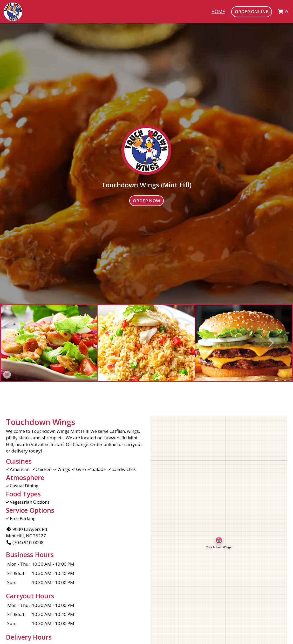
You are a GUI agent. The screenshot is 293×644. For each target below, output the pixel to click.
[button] (22, 343)
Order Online (252, 12)
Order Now (146, 201)
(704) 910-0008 (25, 542)
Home (218, 12)
